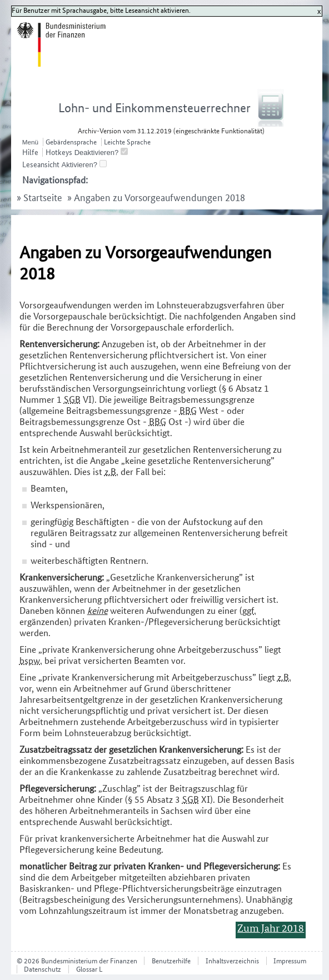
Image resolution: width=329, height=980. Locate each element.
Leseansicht (41, 164)
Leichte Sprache (127, 142)
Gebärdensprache (71, 142)
